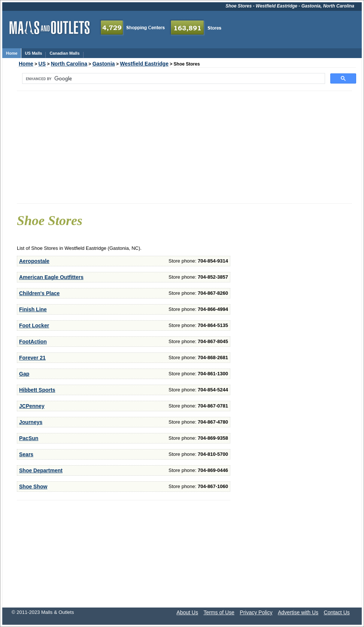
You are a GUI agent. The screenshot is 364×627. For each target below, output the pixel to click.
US (42, 64)
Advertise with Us (298, 612)
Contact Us (337, 612)
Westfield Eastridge (144, 64)
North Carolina (69, 64)
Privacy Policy (256, 612)
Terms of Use (219, 612)
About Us (187, 612)
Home (26, 64)
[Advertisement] (184, 147)
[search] (173, 79)
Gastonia (104, 64)
